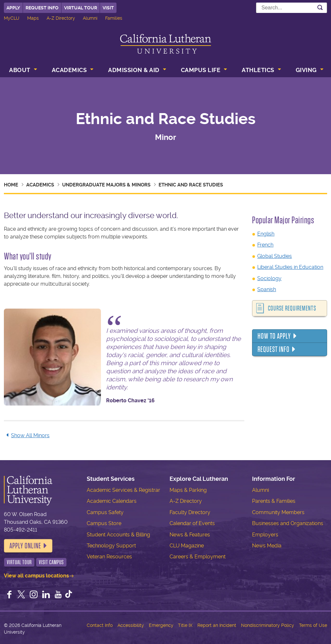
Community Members (278, 512)
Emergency (161, 625)
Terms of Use (313, 625)
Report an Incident (217, 625)
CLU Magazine (187, 546)
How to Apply (274, 336)
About (20, 70)
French (265, 245)
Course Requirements (292, 308)
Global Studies (275, 256)
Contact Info (100, 625)
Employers (265, 535)
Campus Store (104, 523)
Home (11, 185)
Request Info (42, 8)
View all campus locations (36, 576)
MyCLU (12, 18)
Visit (108, 8)
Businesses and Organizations (288, 523)
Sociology (269, 278)
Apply (13, 8)
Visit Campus (51, 562)
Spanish (267, 289)
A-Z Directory (61, 18)
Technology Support (111, 546)
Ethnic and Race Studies (191, 185)
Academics (69, 70)
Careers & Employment (198, 557)
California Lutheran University (166, 44)
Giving (306, 70)
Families (114, 18)
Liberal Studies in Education (290, 267)
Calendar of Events (192, 523)
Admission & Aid (134, 70)
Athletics (258, 70)
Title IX (185, 625)
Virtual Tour (81, 8)
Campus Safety (105, 512)
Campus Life (201, 70)
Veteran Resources (109, 557)
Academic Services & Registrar (123, 490)
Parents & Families (274, 501)
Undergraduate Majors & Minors (106, 185)
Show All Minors (27, 435)
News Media (267, 546)
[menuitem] (22, 71)
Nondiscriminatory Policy (268, 625)
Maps (33, 18)
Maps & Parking (188, 490)
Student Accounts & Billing (118, 535)
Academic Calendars (112, 501)
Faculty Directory (190, 512)
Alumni (90, 18)
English (266, 234)
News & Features (190, 535)
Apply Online (25, 546)
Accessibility (131, 625)
